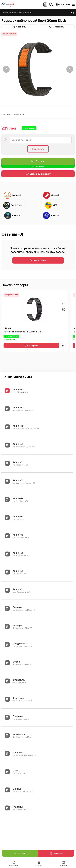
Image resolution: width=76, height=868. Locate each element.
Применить (38, 149)
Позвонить (13, 864)
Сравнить (19, 27)
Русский (63, 5)
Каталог (39, 864)
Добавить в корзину (38, 174)
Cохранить (57, 27)
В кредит (38, 161)
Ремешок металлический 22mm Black (22, 332)
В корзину (31, 346)
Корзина (64, 864)
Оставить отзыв (38, 260)
